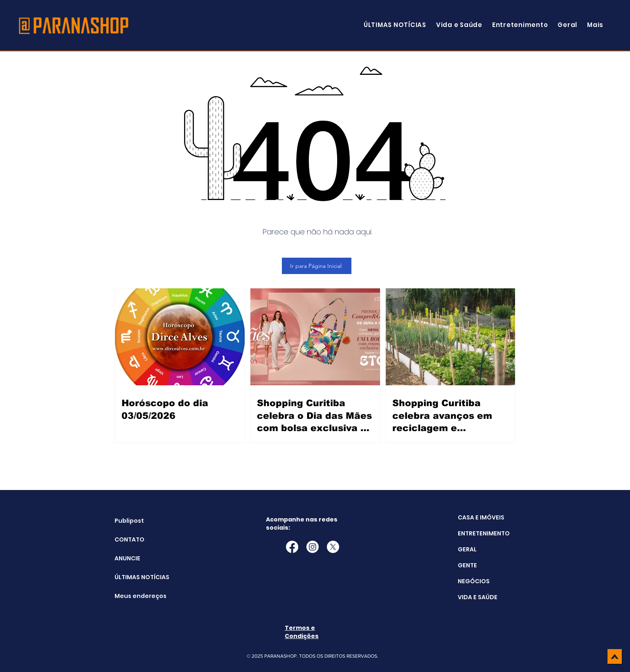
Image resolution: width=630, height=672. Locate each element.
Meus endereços (135, 596)
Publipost (129, 521)
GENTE (467, 565)
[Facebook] (292, 547)
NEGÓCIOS (474, 581)
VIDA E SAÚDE (478, 597)
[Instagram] (313, 547)
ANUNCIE (127, 558)
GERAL (467, 549)
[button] (595, 25)
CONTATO (129, 539)
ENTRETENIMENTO (484, 533)
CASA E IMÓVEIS (481, 517)
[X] (333, 547)
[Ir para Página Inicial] (317, 266)
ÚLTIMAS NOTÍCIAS (135, 577)
